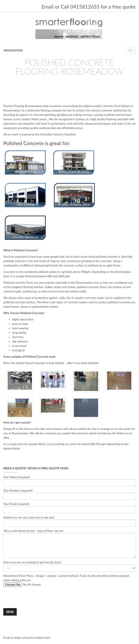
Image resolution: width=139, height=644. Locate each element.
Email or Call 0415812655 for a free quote (89, 7)
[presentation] (37, 598)
